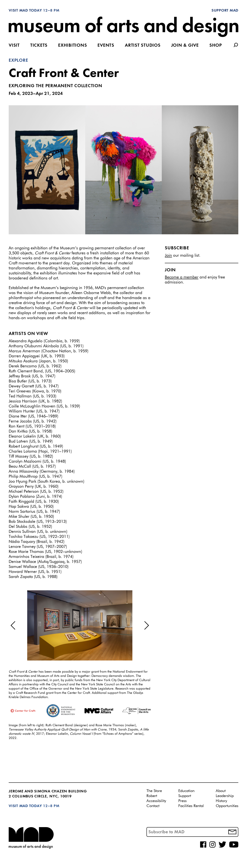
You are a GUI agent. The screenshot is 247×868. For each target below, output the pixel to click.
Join (168, 256)
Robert (152, 796)
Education (186, 791)
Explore (18, 61)
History (221, 801)
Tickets (39, 46)
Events (106, 46)
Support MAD (225, 11)
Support (185, 796)
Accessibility (156, 801)
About (221, 791)
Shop (216, 46)
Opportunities (227, 806)
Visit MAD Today (25, 11)
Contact (153, 806)
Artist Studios (143, 46)
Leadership (225, 796)
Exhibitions (72, 46)
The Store (154, 791)
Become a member (182, 277)
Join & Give (185, 46)
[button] (13, 625)
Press (182, 801)
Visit (14, 46)
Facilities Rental (191, 806)
